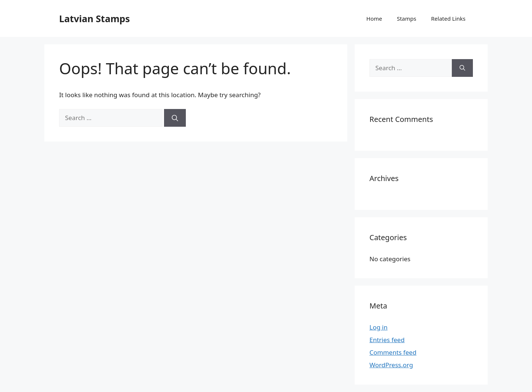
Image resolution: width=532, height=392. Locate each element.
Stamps (407, 18)
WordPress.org (391, 365)
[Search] (175, 118)
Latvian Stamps (95, 18)
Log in (378, 327)
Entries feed (387, 340)
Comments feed (393, 352)
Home (374, 18)
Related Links (448, 18)
